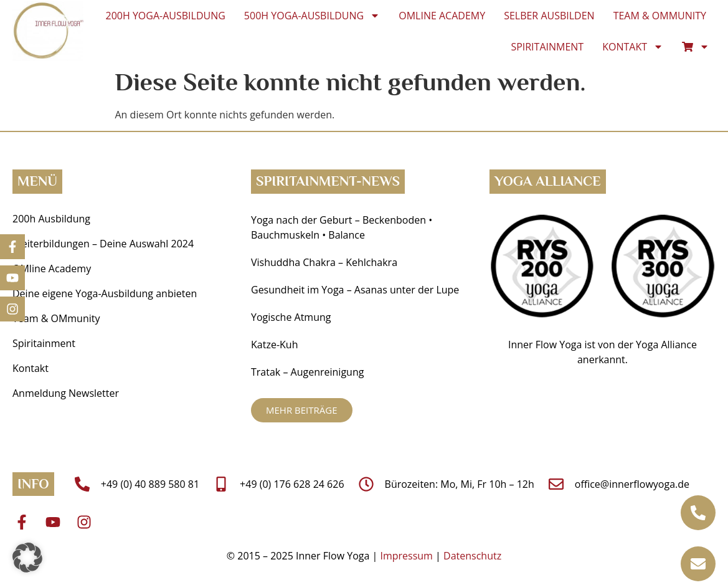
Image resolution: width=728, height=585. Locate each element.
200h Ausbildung (51, 219)
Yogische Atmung (291, 317)
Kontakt (633, 47)
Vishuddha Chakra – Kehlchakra (324, 262)
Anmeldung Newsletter (66, 393)
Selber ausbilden (549, 16)
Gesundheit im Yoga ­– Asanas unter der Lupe (357, 290)
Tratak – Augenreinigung (307, 372)
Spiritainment (547, 47)
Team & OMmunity (660, 16)
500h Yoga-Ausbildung (312, 16)
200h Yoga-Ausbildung (166, 16)
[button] (27, 558)
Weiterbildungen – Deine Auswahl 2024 (103, 244)
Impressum (406, 556)
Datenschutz (472, 556)
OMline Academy (442, 16)
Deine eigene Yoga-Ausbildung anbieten (105, 293)
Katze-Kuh (274, 345)
